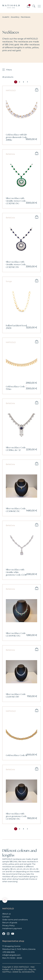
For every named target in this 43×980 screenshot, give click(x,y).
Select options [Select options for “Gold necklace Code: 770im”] (37, 342)
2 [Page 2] (20, 82)
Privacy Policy (8, 926)
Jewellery (15, 17)
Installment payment (12, 928)
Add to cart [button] (37, 90)
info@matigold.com (11, 955)
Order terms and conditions (15, 920)
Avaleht (6, 17)
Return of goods (10, 923)
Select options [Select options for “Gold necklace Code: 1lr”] (37, 710)
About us (6, 914)
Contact (6, 917)
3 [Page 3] (23, 82)
